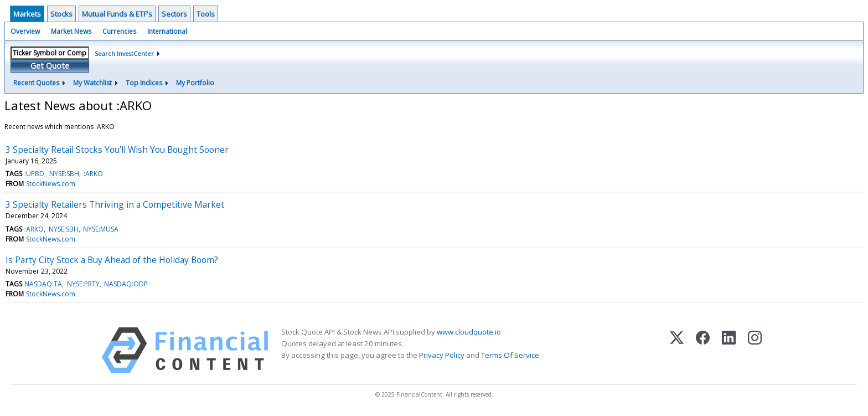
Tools (206, 14)
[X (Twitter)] (677, 350)
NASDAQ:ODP (126, 284)
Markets (27, 14)
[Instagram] (755, 350)
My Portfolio (195, 83)
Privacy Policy (442, 355)
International (167, 31)
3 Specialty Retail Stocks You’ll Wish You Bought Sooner (117, 150)
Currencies (119, 31)
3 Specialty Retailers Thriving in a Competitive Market (115, 204)
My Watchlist (92, 83)
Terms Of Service (510, 355)
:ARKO (93, 174)
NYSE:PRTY (83, 284)
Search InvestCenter (124, 53)
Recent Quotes (36, 83)
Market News (71, 31)
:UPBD (34, 174)
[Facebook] (703, 350)
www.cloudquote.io (469, 332)
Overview (25, 31)
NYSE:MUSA (101, 229)
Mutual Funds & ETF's (117, 14)
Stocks (61, 14)
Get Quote (50, 66)
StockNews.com (51, 184)
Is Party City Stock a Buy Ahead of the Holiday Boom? (112, 260)
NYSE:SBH (64, 174)
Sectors (174, 14)
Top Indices (144, 83)
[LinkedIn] (729, 350)
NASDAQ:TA (43, 284)
